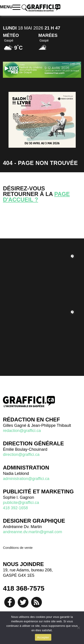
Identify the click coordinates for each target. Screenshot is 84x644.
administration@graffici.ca (26, 479)
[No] (78, 628)
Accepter (43, 637)
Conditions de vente (18, 548)
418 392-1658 (15, 508)
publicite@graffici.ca (21, 503)
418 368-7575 (24, 588)
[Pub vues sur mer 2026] (42, 70)
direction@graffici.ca (21, 455)
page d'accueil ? (36, 197)
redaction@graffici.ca (22, 431)
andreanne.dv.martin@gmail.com (32, 532)
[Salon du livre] (42, 120)
